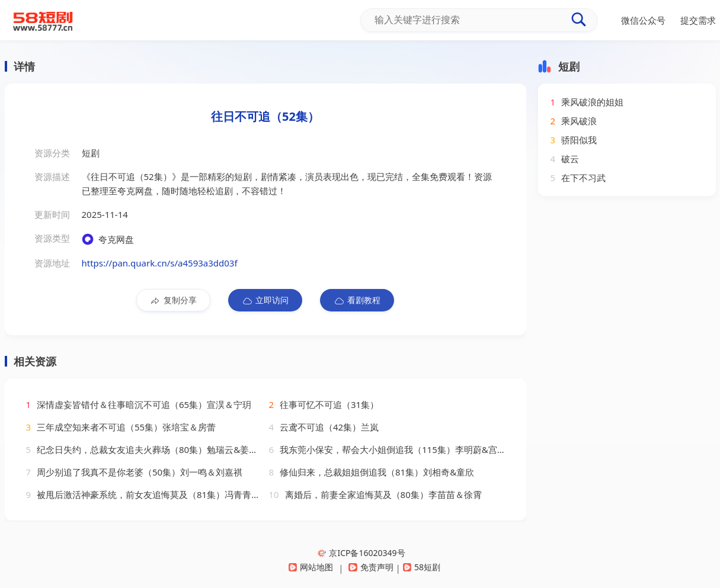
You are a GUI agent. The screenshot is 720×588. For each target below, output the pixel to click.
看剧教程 (357, 300)
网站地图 (311, 567)
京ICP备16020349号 (361, 553)
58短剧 (422, 567)
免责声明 (371, 567)
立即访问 (265, 300)
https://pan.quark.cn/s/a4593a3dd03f (160, 263)
